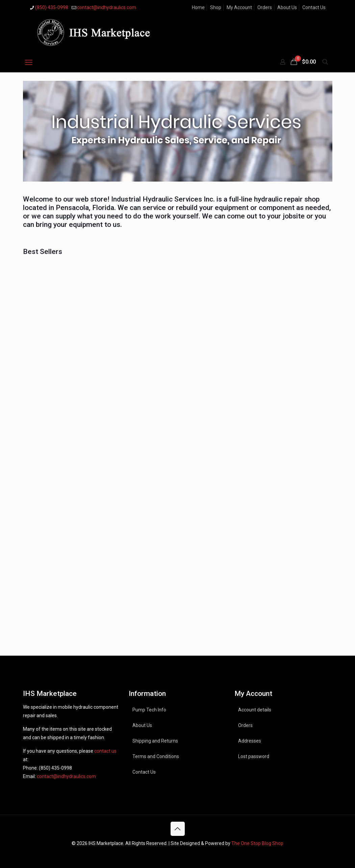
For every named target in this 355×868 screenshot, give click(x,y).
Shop (216, 7)
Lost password (254, 756)
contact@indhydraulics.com (66, 776)
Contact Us (314, 7)
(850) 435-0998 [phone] (52, 7)
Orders (265, 7)
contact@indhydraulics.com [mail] (107, 7)
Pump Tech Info (149, 710)
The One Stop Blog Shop (257, 843)
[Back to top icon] (178, 829)
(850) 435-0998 (55, 768)
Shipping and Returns (155, 741)
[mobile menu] (29, 63)
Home (198, 7)
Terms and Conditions (156, 756)
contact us (105, 751)
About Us (287, 7)
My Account (239, 7)
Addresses (250, 741)
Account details (255, 710)
